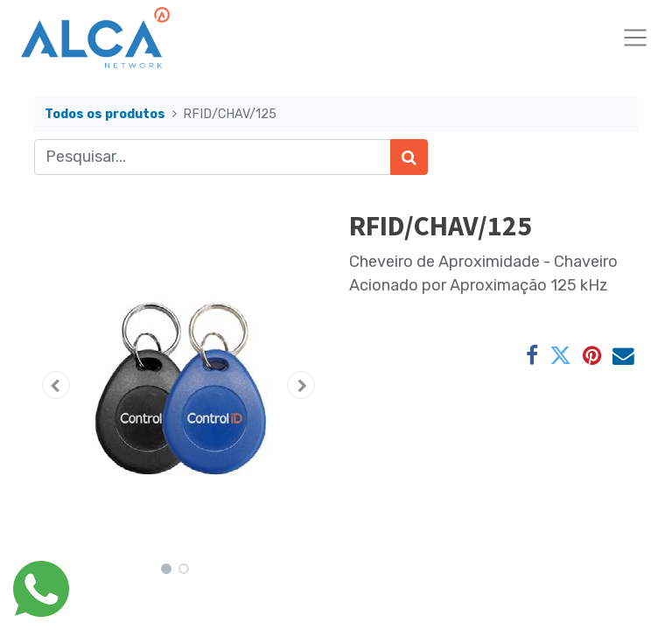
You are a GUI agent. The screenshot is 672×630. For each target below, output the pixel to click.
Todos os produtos (105, 114)
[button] (56, 385)
